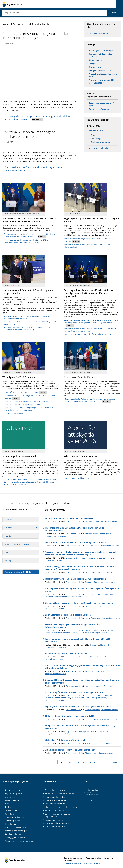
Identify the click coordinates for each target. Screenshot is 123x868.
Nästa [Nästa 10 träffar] (116, 762)
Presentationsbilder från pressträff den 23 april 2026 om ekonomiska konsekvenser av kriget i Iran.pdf (27, 241)
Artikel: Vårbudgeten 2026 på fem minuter (26, 392)
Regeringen (109, 686)
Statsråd (22, 536)
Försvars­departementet (56, 800)
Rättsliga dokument (106, 558)
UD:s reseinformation (98, 34)
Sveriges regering (12, 790)
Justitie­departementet (55, 804)
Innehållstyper (22, 520)
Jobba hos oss (11, 810)
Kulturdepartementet (108, 521)
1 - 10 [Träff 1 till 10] (61, 762)
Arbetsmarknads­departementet (60, 794)
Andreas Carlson (92, 534)
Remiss (93, 645)
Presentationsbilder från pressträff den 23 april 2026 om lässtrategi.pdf (88, 246)
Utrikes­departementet (55, 827)
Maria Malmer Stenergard (95, 657)
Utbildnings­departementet (57, 823)
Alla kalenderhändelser (99, 148)
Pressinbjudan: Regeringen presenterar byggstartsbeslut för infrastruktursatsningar (38, 118)
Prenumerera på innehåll (18, 572)
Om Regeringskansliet (14, 817)
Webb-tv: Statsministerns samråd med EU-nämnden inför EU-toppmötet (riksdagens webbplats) (29, 328)
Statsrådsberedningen (111, 618)
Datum (22, 552)
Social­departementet (55, 820)
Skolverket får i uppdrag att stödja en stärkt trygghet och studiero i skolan (79, 603)
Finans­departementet (55, 797)
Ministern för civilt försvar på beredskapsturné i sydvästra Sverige (75, 542)
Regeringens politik (13, 794)
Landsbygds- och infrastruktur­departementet (59, 815)
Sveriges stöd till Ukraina (100, 70)
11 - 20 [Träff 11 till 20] (68, 762)
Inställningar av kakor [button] (92, 863)
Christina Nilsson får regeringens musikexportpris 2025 (70, 716)
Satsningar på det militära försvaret (100, 55)
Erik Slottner (90, 743)
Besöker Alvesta (96, 130)
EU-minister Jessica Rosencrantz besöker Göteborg (68, 615)
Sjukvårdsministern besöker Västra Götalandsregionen (70, 750)
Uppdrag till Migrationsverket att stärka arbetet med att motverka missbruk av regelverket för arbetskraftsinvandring (81, 568)
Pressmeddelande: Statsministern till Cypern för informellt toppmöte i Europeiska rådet (28, 318)
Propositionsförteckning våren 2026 (103, 75)
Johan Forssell (91, 572)
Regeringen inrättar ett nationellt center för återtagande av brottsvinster (78, 707)
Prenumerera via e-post (15, 827)
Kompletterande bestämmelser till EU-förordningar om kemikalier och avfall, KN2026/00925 (80, 727)
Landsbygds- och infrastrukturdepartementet (89, 633)
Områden (22, 528)
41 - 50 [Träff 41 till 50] (93, 762)
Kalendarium (10, 814)
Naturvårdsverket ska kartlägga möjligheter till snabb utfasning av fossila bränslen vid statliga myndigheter (83, 667)
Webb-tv (85, 630)
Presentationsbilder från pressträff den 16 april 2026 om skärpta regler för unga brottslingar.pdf (91, 330)
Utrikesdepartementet (54, 659)
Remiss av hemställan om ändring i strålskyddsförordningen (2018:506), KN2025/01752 (78, 640)
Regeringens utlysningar (16, 831)
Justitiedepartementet (106, 572)
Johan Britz (89, 671)
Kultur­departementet (55, 810)
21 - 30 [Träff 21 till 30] (77, 762)
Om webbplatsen (12, 821)
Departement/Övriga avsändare (22, 544)
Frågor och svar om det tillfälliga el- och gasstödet (103, 81)
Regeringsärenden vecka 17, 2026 (101, 104)
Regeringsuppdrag (74, 686)
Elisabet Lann (90, 753)
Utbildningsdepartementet (56, 608)
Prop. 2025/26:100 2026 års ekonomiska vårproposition (26, 402)
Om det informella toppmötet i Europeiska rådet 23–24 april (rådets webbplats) (31, 323)
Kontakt (8, 807)
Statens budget (96, 60)
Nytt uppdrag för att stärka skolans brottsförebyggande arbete (74, 692)
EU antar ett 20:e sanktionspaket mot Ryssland (66, 654)
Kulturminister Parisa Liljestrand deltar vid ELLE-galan (69, 518)
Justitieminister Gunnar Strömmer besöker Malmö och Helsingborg (76, 579)
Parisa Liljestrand (92, 521)
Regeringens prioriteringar (101, 51)
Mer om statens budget (13, 413)
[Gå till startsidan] (12, 4)
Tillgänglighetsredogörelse (17, 838)
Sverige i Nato (95, 67)
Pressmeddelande (73, 521)
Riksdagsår (22, 561)
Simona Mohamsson (62, 597)
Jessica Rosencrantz (93, 618)
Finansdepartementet (104, 743)
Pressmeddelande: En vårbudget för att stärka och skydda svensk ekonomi (30, 397)
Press (7, 804)
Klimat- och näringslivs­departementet (62, 807)
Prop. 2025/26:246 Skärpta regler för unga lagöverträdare (88, 334)
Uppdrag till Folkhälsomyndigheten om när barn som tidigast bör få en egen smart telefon (83, 590)
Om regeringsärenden (99, 109)
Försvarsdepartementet (109, 546)
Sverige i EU (94, 64)
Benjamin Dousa (92, 719)
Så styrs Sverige (12, 800)
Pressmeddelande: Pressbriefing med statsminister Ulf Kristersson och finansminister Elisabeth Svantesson (31, 235)
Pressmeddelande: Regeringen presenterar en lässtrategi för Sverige (90, 240)
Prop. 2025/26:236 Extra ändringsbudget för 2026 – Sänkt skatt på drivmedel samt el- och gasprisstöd (30, 409)
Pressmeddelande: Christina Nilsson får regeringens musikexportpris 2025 (33, 169)
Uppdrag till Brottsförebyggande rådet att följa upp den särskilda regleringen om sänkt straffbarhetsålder (82, 681)
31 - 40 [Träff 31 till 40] (85, 762)
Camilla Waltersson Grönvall (96, 594)
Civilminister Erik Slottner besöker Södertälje (65, 740)
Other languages (12, 824)
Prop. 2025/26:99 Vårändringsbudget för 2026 (22, 405)
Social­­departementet (100, 142)
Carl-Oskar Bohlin (92, 546)
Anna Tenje (96, 139)
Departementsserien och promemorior (82, 558)
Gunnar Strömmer (92, 582)
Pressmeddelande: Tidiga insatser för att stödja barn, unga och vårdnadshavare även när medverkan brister (91, 400)
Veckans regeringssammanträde (19, 841)
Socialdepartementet (53, 560)
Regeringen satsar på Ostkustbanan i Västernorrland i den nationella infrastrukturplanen (76, 529)
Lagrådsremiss (72, 732)
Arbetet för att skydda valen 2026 (79, 478)
